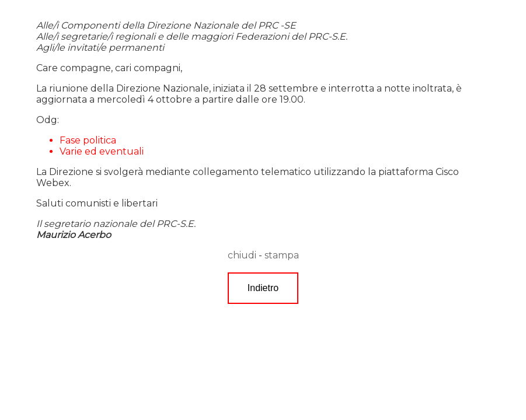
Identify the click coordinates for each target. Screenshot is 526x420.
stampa (282, 255)
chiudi (242, 255)
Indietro (263, 288)
